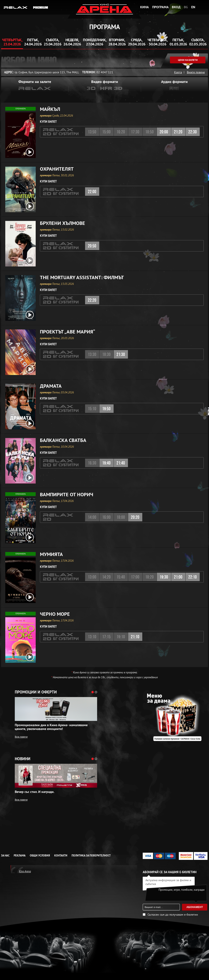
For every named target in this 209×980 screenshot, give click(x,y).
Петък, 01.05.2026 (178, 42)
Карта (178, 72)
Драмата (51, 386)
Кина (145, 7)
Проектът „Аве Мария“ (68, 332)
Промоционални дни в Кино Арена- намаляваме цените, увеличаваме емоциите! (51, 727)
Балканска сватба (63, 440)
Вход (176, 7)
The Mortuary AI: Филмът (82, 277)
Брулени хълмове (62, 223)
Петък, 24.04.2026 (33, 42)
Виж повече (21, 737)
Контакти (61, 856)
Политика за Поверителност (91, 856)
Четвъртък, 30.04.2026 (158, 42)
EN (193, 7)
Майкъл (50, 109)
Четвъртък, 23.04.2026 (12, 42)
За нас (5, 856)
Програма (160, 7)
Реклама (20, 856)
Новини (23, 759)
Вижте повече (196, 72)
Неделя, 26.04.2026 (72, 42)
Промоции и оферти (36, 692)
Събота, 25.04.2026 (52, 42)
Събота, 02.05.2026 (198, 42)
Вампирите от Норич (67, 495)
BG (186, 7)
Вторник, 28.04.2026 (117, 42)
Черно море (55, 614)
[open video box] (30, 152)
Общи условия (40, 856)
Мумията (51, 554)
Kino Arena (25, 871)
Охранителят (57, 169)
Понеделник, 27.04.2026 (95, 42)
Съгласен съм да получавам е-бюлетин (173, 915)
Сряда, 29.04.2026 (137, 42)
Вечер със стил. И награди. (35, 792)
